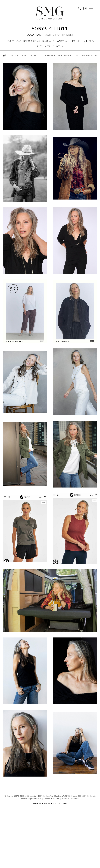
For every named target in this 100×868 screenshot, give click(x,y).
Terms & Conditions (71, 799)
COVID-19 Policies (52, 799)
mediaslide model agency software (50, 803)
